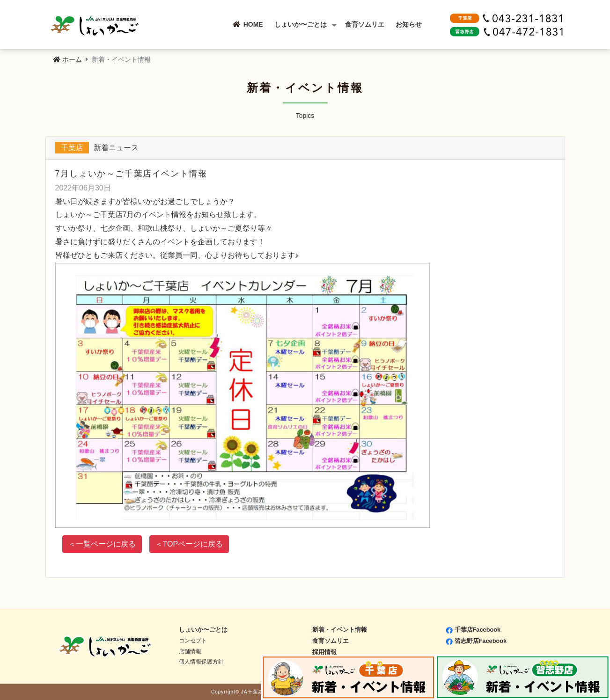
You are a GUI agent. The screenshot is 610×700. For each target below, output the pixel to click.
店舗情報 (190, 651)
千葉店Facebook (473, 630)
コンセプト (193, 641)
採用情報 (324, 652)
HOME (254, 24)
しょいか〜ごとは (307, 24)
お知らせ (415, 24)
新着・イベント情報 (340, 630)
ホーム (67, 59)
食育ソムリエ (371, 24)
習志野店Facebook (476, 641)
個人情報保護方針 (201, 662)
